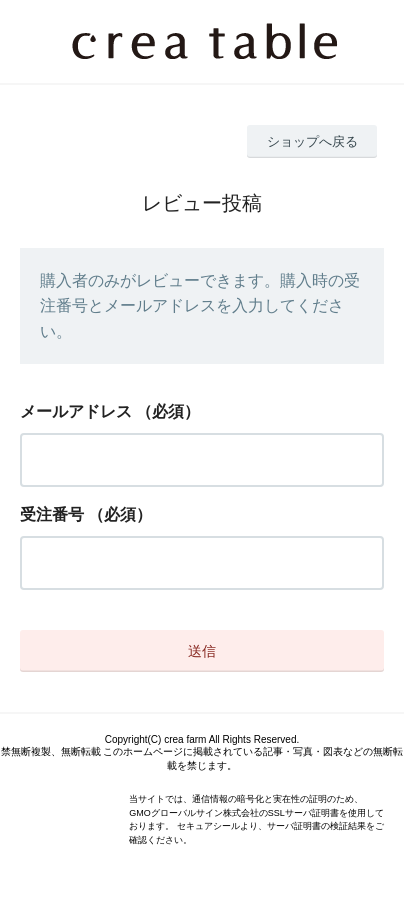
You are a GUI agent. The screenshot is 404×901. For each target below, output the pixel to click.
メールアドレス (76, 411)
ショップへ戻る (312, 141)
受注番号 (52, 514)
